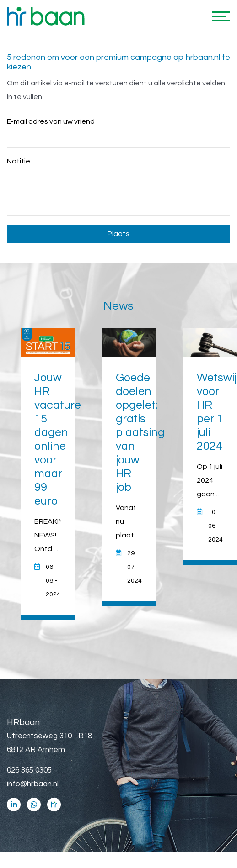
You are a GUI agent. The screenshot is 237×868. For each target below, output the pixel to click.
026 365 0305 (29, 770)
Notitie (19, 161)
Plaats (118, 234)
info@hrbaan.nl (33, 784)
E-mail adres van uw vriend (51, 121)
